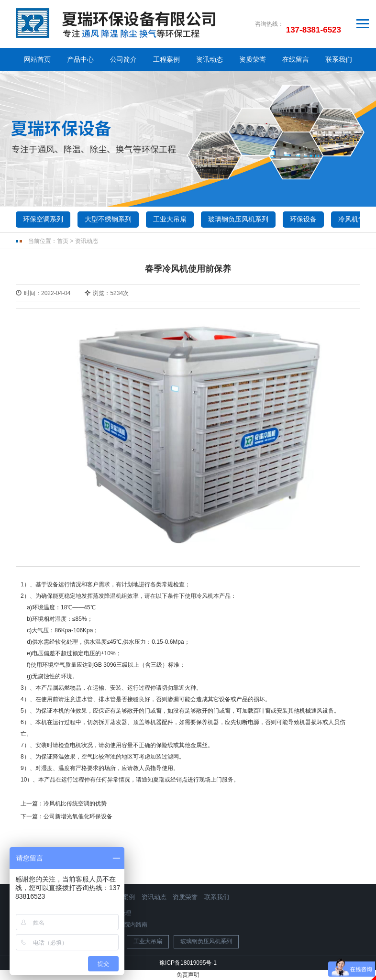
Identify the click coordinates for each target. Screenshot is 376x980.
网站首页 (37, 59)
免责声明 (188, 975)
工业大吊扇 (170, 219)
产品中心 (80, 59)
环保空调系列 (43, 219)
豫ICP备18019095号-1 (188, 963)
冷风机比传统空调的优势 (75, 804)
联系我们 (339, 59)
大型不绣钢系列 (108, 219)
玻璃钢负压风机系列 (238, 219)
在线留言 (296, 59)
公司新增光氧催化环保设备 (78, 816)
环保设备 (303, 219)
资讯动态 (210, 59)
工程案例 (166, 59)
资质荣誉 (253, 59)
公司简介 (123, 59)
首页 (63, 241)
